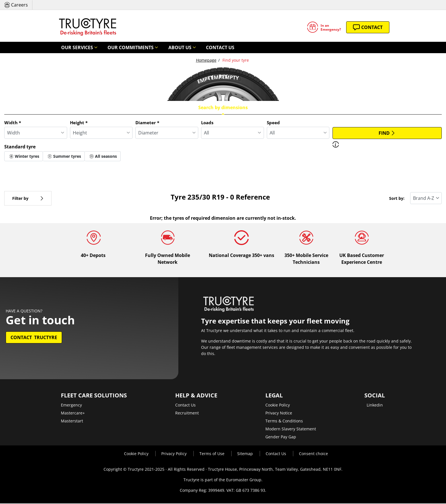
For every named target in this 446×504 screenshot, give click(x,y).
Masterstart (72, 421)
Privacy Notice (279, 413)
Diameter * (147, 123)
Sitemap (246, 454)
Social (375, 396)
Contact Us (192, 48)
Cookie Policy (278, 406)
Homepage (206, 60)
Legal (274, 396)
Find (387, 133)
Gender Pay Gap (281, 437)
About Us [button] (158, 48)
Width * (13, 123)
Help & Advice (196, 396)
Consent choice (313, 454)
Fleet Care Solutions (94, 396)
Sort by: (397, 199)
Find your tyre (235, 60)
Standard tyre (20, 147)
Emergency (71, 406)
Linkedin (375, 406)
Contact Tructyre (34, 338)
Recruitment (187, 413)
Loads (207, 123)
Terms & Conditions (284, 421)
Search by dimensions (223, 108)
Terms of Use (212, 454)
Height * (79, 123)
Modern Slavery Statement (291, 429)
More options (22, 169)
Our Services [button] (73, 48)
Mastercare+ (73, 413)
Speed (273, 123)
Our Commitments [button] (118, 48)
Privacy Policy (175, 454)
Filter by (28, 199)
